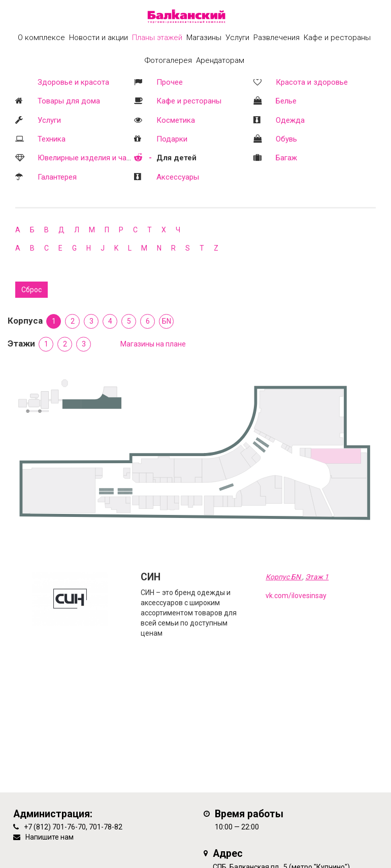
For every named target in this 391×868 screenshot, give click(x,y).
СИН (151, 577)
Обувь (286, 139)
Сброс (31, 290)
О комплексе (41, 38)
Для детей (176, 158)
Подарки (172, 139)
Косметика (176, 120)
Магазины (204, 38)
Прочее (170, 82)
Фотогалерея (168, 60)
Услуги (49, 120)
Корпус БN (284, 577)
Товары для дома (69, 101)
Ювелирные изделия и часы (87, 158)
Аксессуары (178, 177)
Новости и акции (99, 38)
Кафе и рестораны (189, 101)
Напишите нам (50, 837)
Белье (286, 101)
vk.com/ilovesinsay (296, 596)
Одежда (290, 120)
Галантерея (57, 177)
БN (167, 321)
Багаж (286, 158)
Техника (52, 139)
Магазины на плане (153, 344)
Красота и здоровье (312, 82)
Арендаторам (220, 60)
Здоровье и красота (73, 82)
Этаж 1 (317, 577)
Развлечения (276, 38)
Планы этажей (157, 38)
